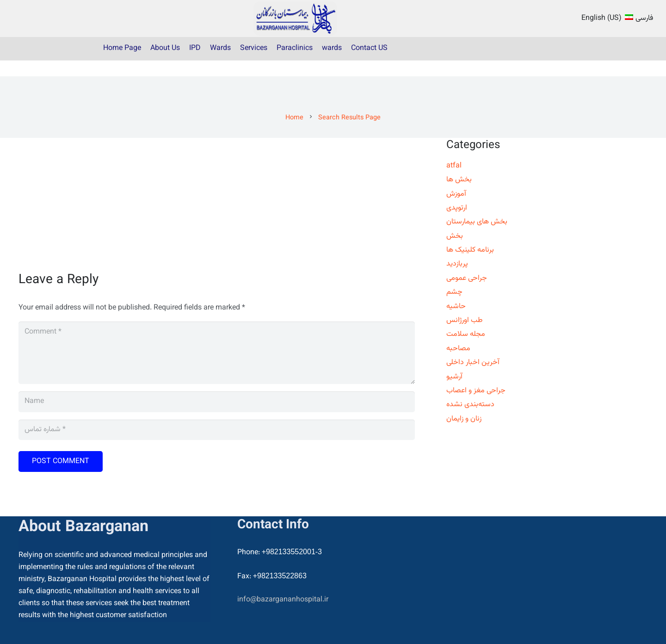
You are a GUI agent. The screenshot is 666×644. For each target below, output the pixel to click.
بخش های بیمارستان (477, 222)
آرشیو (454, 377)
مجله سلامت (466, 334)
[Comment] (217, 353)
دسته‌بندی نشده (470, 405)
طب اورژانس (464, 320)
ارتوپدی (457, 208)
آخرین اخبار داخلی (473, 362)
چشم (454, 292)
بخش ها (459, 180)
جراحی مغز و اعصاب (476, 391)
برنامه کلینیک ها (470, 250)
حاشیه (456, 307)
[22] (296, 19)
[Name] (217, 402)
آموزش (456, 194)
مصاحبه (458, 349)
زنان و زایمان (464, 419)
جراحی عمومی (467, 278)
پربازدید (457, 264)
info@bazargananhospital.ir (283, 600)
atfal (454, 166)
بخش (455, 236)
